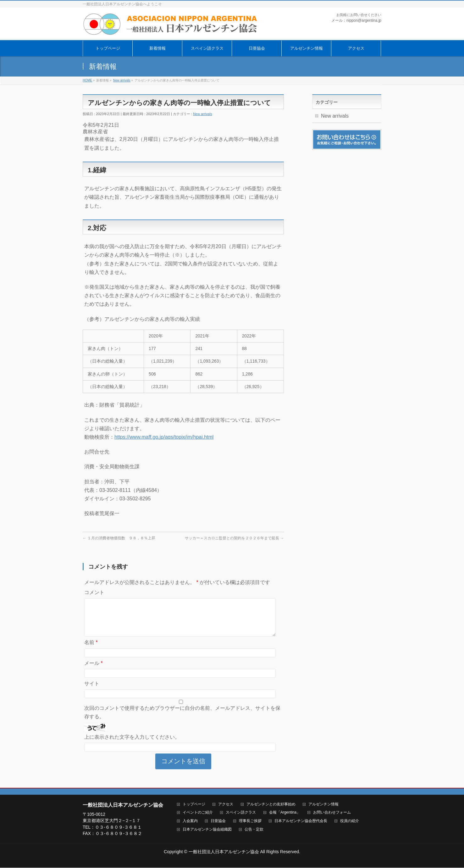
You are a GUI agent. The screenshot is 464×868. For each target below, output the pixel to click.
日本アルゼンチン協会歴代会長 (301, 821)
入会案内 (190, 821)
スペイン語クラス (241, 813)
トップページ (194, 805)
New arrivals (203, 114)
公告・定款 (254, 830)
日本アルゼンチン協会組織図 (207, 830)
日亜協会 (218, 821)
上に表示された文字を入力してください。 (132, 745)
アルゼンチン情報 (323, 805)
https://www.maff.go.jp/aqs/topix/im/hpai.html (164, 437)
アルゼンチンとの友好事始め (271, 805)
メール (94, 671)
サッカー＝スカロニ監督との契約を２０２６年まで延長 (234, 538)
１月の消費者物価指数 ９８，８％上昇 (119, 538)
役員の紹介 (350, 821)
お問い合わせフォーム (332, 813)
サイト (92, 691)
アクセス (226, 805)
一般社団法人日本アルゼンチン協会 (224, 852)
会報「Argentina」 (285, 813)
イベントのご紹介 (198, 813)
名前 (91, 650)
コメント (94, 592)
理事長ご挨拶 (250, 821)
